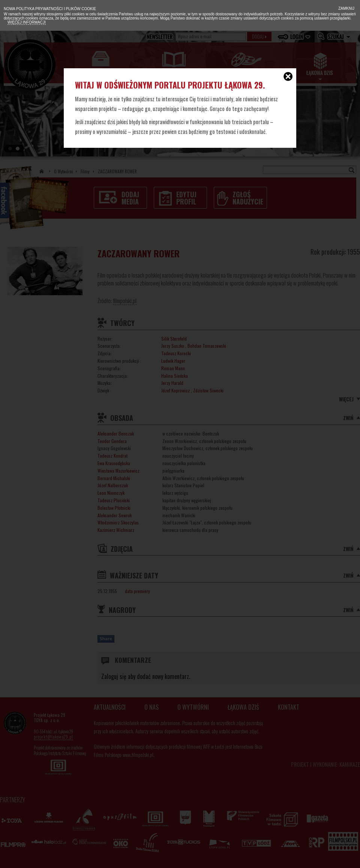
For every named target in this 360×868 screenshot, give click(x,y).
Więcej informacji (27, 22)
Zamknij (346, 8)
